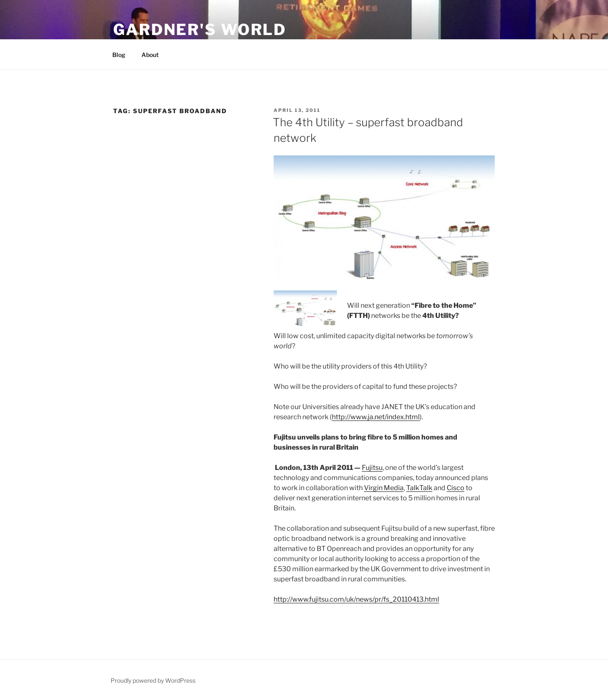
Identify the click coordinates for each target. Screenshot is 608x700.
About (150, 55)
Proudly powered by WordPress (153, 680)
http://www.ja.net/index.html (376, 417)
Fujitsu (372, 468)
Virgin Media (384, 488)
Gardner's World (200, 30)
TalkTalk (419, 488)
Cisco (456, 488)
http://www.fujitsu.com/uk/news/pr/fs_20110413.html (356, 599)
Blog (119, 55)
